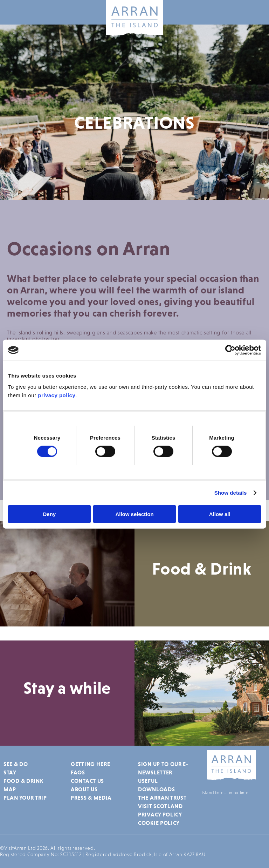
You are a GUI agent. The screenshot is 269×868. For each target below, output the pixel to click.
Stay (10, 772)
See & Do (16, 764)
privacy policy (57, 395)
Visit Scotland (160, 806)
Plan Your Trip (25, 798)
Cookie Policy (159, 823)
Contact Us (87, 781)
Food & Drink (23, 781)
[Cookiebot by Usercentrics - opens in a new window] (230, 350)
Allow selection (134, 514)
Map (10, 789)
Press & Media (91, 798)
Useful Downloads (156, 785)
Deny (49, 514)
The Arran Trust (162, 798)
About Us (84, 789)
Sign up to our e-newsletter (163, 768)
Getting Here (90, 764)
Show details (231, 493)
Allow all (220, 514)
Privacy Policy (160, 814)
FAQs (78, 772)
